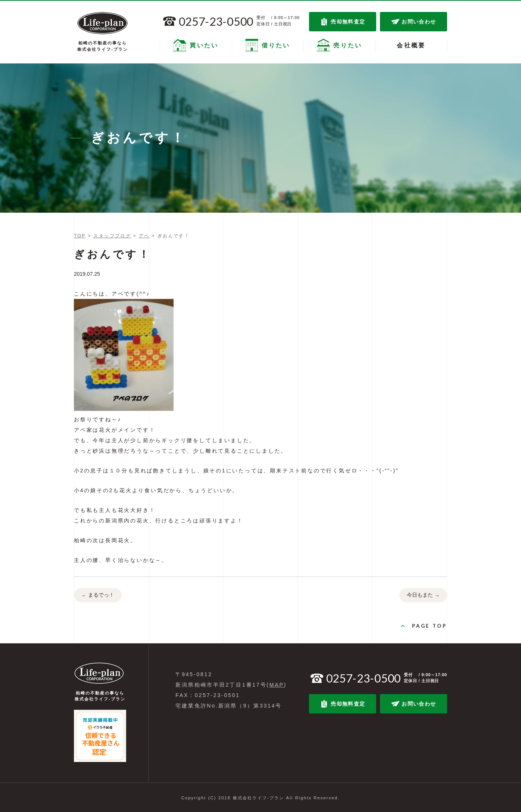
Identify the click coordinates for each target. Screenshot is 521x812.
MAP (277, 685)
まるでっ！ (98, 596)
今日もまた (423, 596)
